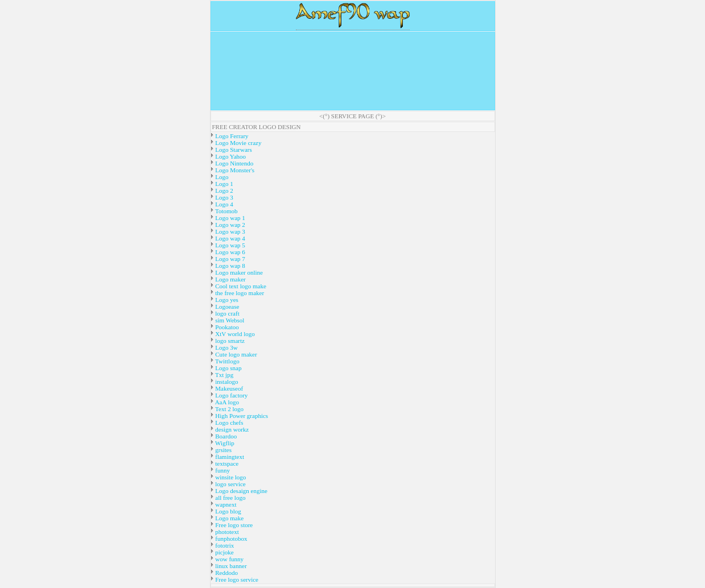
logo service (230, 484)
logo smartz (229, 341)
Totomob (226, 211)
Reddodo (226, 573)
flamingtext (229, 457)
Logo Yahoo (230, 156)
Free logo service (236, 579)
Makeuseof (229, 388)
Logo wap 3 (230, 231)
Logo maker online (238, 272)
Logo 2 (224, 191)
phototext (226, 532)
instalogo (226, 382)
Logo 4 (224, 204)
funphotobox (231, 539)
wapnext (225, 504)
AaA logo (227, 402)
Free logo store (234, 525)
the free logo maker (239, 293)
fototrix (224, 545)
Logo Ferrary (231, 136)
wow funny (229, 559)
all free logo (230, 498)
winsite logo (230, 477)
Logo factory (231, 395)
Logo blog (228, 511)
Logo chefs (229, 423)
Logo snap (228, 368)
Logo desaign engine (241, 491)
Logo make (229, 518)
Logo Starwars (233, 150)
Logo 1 (224, 184)
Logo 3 (224, 197)
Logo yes (226, 300)
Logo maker (230, 279)
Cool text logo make (240, 286)
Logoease (227, 307)
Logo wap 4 (230, 238)
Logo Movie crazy (238, 143)
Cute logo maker (236, 354)
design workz (232, 429)
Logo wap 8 (230, 266)
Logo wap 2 (230, 225)
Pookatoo (226, 327)
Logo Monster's (234, 170)
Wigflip (224, 443)
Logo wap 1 (230, 218)
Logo (221, 177)
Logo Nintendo (234, 163)
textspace (226, 463)
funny (222, 470)
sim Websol (229, 320)
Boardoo (226, 436)
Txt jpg (224, 375)
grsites (223, 450)
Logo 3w (226, 347)
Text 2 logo (229, 409)
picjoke (224, 552)
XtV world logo (234, 334)
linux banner (230, 566)
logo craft (227, 313)
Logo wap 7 (230, 259)
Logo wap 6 (230, 252)
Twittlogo (227, 361)
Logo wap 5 (230, 245)
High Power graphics (241, 416)
